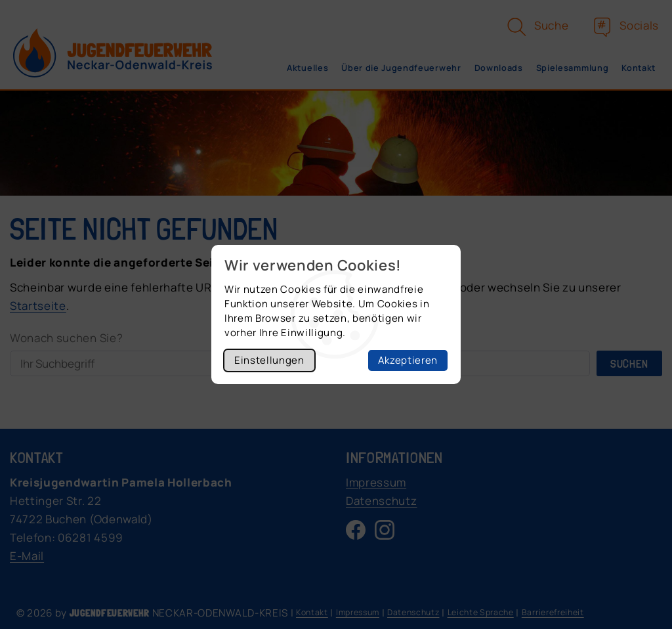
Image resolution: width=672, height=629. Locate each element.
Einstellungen (269, 360)
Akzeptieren (408, 360)
